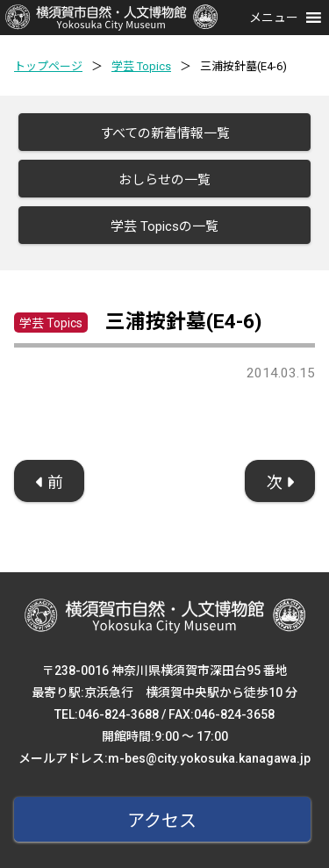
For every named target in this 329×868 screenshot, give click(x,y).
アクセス (162, 821)
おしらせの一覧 (164, 180)
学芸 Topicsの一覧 (164, 226)
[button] (274, 18)
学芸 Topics (141, 66)
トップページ (48, 66)
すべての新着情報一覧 (165, 133)
